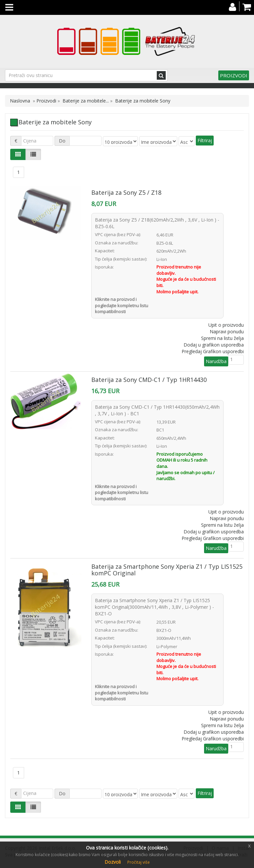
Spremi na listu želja (222, 338)
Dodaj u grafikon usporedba (214, 345)
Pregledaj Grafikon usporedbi (213, 351)
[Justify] (33, 154)
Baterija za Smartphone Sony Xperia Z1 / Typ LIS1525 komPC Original (167, 570)
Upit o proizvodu (226, 325)
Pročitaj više (139, 862)
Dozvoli (113, 862)
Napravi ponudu (227, 331)
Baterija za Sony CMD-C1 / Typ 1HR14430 (149, 380)
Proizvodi (234, 75)
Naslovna (20, 101)
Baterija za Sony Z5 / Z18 (126, 192)
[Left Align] (18, 154)
